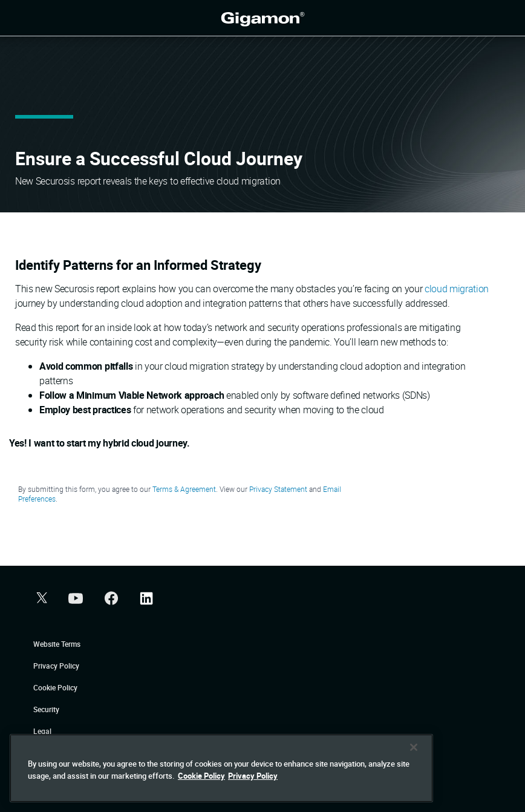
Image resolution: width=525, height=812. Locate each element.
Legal (42, 731)
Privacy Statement (278, 489)
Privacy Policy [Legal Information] (253, 790)
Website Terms (57, 644)
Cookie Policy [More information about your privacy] (201, 790)
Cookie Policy (55, 687)
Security (46, 709)
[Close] (414, 762)
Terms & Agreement (184, 489)
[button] (40, 599)
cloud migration (457, 289)
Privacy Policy (56, 666)
